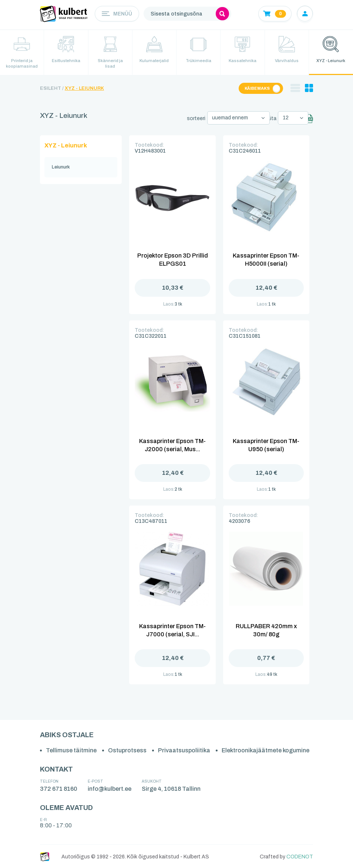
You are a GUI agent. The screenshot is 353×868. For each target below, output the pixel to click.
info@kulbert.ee (110, 788)
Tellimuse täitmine (71, 750)
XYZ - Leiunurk (84, 89)
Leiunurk (61, 166)
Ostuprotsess (127, 750)
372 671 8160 (59, 788)
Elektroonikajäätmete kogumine (265, 750)
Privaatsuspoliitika (184, 750)
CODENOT (300, 856)
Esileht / (52, 89)
